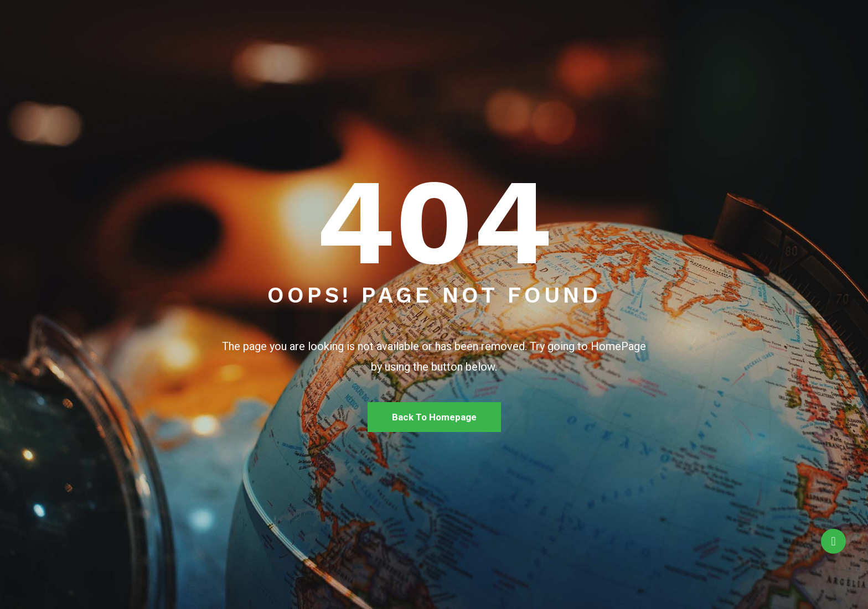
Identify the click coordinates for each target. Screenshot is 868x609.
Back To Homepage (434, 417)
